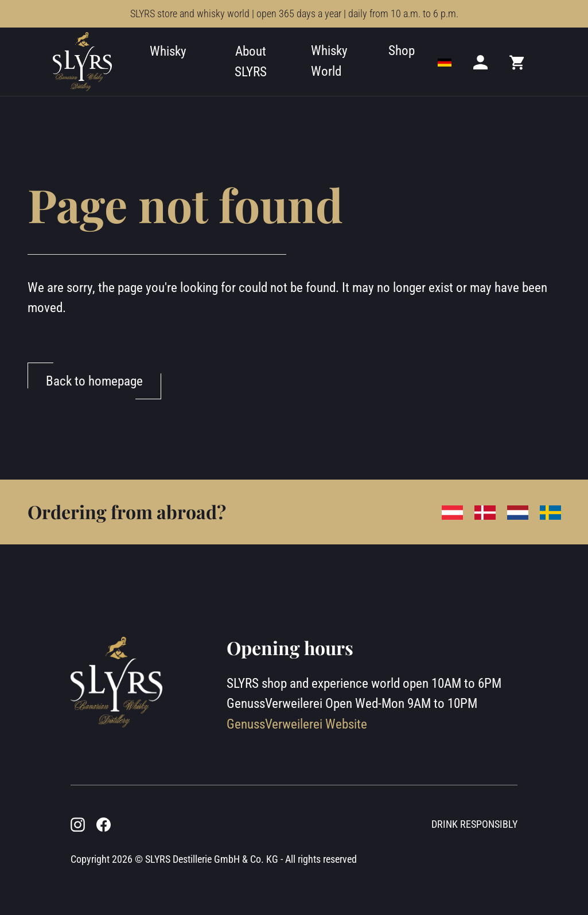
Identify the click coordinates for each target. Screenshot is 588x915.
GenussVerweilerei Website (297, 724)
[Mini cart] (517, 62)
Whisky (168, 51)
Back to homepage (94, 381)
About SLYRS (251, 61)
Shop (402, 50)
